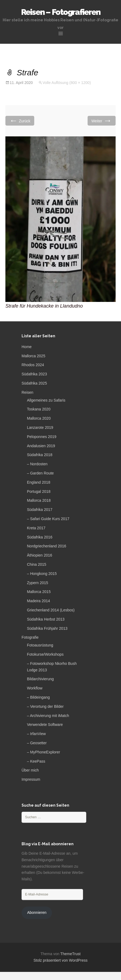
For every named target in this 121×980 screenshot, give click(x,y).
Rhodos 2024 (33, 365)
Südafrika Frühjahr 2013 (47, 628)
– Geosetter (37, 743)
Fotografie (30, 637)
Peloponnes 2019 (42, 437)
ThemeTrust (70, 954)
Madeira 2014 (39, 601)
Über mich (30, 770)
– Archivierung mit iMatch (48, 716)
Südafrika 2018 (40, 455)
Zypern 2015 (38, 583)
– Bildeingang (38, 697)
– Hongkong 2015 (42, 574)
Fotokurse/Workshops (45, 654)
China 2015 (37, 564)
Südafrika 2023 (34, 374)
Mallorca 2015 (39, 592)
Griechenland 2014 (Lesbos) (51, 610)
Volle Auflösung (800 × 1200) (67, 83)
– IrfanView (36, 734)
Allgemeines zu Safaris (46, 400)
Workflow (35, 688)
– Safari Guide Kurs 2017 (48, 519)
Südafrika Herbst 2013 (46, 619)
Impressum (31, 779)
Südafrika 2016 (40, 537)
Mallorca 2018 (39, 500)
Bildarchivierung (40, 679)
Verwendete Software (45, 725)
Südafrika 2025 (34, 383)
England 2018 (39, 482)
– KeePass (36, 761)
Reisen (27, 392)
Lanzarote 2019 (40, 427)
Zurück (20, 121)
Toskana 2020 (39, 409)
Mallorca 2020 (39, 418)
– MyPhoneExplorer (44, 752)
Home (27, 347)
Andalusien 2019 (41, 446)
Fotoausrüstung (40, 645)
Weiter (102, 121)
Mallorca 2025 (33, 356)
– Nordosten (37, 464)
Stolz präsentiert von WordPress (60, 960)
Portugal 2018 (39, 491)
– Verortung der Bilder (45, 706)
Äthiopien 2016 (39, 555)
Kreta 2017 (36, 528)
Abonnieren (37, 912)
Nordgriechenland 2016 (47, 546)
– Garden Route (40, 473)
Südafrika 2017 (40, 510)
